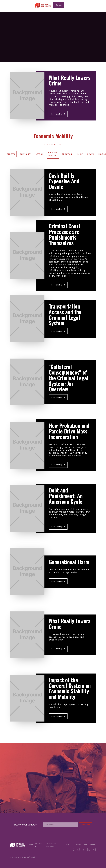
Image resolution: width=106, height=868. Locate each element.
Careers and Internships (51, 845)
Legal (85, 845)
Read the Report (58, 114)
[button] (68, 6)
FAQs (68, 845)
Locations (77, 845)
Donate (59, 5)
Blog (31, 845)
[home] (43, 5)
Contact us (38, 845)
